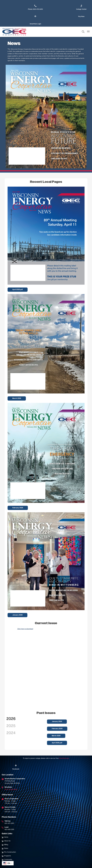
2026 (11, 712)
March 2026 (17, 391)
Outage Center (58, 7)
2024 (11, 726)
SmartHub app (64, 751)
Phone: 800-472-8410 (34, 7)
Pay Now (34, 17)
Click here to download (25, 622)
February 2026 (18, 501)
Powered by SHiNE (52, 863)
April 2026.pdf (18, 282)
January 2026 (17, 608)
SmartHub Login (82, 17)
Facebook (15, 760)
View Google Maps (11, 782)
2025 (11, 719)
